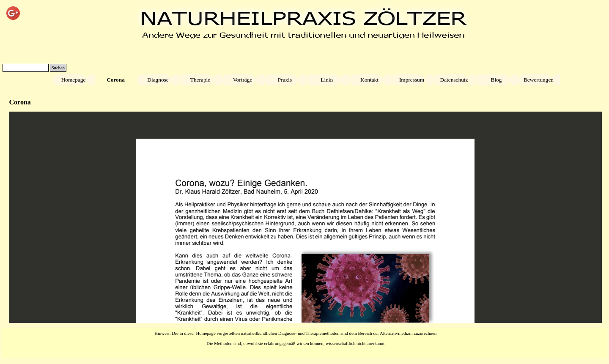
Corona (116, 80)
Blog (497, 80)
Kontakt (369, 80)
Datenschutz (454, 80)
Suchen (58, 68)
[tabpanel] (296, 338)
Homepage (74, 80)
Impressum (412, 80)
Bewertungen (539, 80)
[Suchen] (26, 68)
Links (327, 80)
